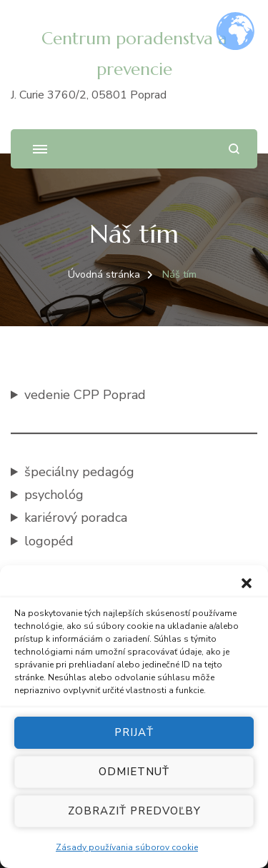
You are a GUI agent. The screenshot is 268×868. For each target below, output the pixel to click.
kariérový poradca (76, 518)
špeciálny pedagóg (79, 472)
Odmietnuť (134, 776)
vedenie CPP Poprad (85, 395)
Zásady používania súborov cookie (127, 852)
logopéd (49, 541)
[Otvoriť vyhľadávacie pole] (234, 149)
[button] (247, 587)
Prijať (134, 737)
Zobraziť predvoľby (134, 815)
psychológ (54, 495)
